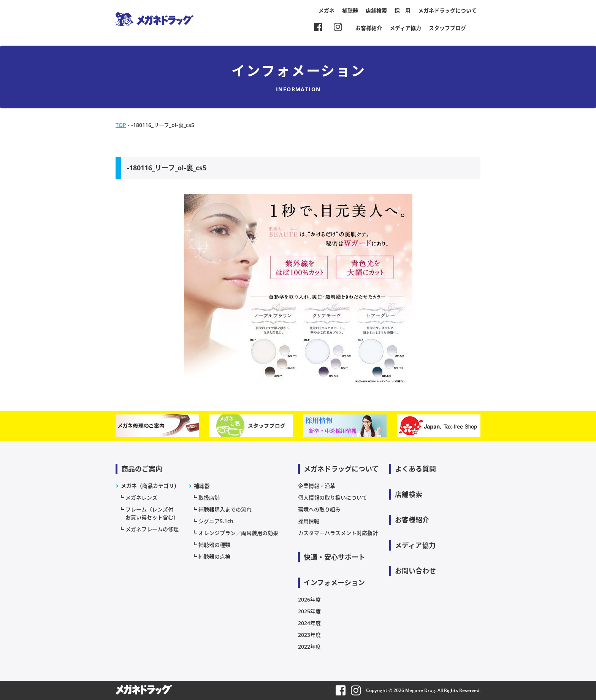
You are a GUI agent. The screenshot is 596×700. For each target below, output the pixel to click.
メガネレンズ (141, 498)
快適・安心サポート (334, 557)
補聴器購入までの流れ (225, 509)
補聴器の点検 (214, 556)
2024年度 (309, 623)
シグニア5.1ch (216, 521)
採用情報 (309, 521)
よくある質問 (415, 469)
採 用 (403, 10)
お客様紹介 (369, 28)
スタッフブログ (447, 28)
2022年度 (309, 647)
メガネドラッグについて (447, 10)
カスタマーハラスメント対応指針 (338, 533)
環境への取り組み (319, 509)
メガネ (327, 10)
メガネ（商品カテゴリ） (150, 486)
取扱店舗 (209, 498)
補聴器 (350, 10)
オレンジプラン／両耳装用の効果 (238, 533)
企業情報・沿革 (317, 486)
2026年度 (309, 599)
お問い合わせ (415, 571)
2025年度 (309, 611)
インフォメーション (334, 583)
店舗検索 (376, 10)
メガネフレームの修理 (152, 529)
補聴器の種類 (214, 545)
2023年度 (309, 635)
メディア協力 (405, 28)
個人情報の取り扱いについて (333, 498)
